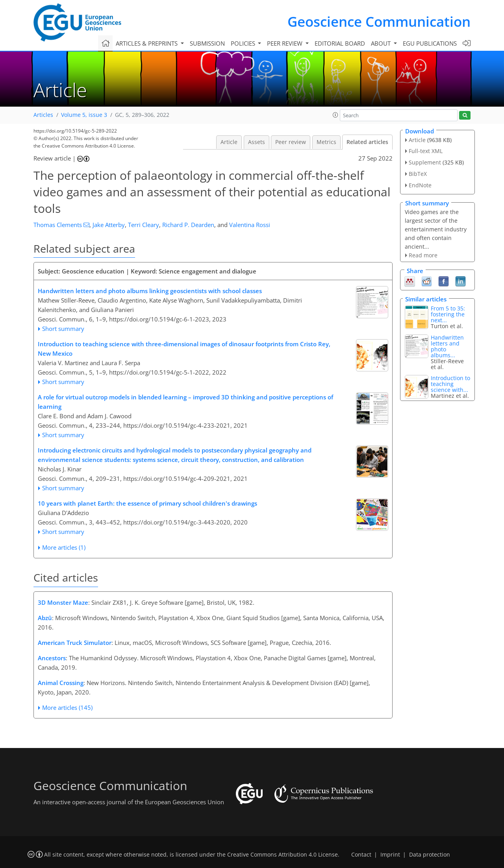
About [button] (382, 43)
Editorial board (340, 43)
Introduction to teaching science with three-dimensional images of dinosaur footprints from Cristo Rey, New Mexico (184, 349)
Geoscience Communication (379, 21)
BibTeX (418, 174)
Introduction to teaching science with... (450, 384)
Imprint (390, 855)
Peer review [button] (285, 43)
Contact (361, 855)
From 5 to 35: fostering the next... (448, 314)
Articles (43, 115)
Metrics (326, 142)
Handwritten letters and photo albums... (447, 346)
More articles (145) (67, 707)
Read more (423, 255)
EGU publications (430, 43)
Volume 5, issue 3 (84, 115)
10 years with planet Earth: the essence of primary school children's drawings (147, 503)
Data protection (430, 855)
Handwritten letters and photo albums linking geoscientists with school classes (150, 291)
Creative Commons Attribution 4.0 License (283, 855)
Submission (207, 43)
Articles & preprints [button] (147, 43)
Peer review (291, 142)
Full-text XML (426, 151)
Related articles (367, 142)
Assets (257, 142)
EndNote (420, 185)
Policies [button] (244, 43)
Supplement (425, 162)
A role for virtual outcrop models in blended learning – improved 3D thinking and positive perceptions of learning (185, 402)
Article (229, 142)
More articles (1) (64, 547)
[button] (335, 115)
